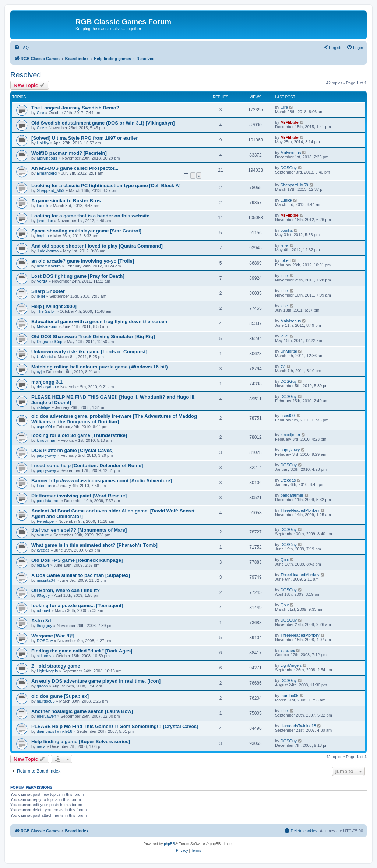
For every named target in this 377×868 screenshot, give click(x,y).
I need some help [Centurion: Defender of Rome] (87, 465)
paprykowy (47, 455)
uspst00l (44, 427)
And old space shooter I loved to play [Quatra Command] (97, 246)
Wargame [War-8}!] (53, 636)
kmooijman (47, 440)
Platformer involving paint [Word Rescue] (79, 496)
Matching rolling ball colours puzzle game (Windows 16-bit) (100, 367)
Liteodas (45, 486)
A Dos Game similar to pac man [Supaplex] (81, 575)
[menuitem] (21, 48)
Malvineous (47, 158)
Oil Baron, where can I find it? (66, 590)
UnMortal (45, 357)
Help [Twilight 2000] (54, 306)
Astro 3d (41, 621)
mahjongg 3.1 (47, 382)
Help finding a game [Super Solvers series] (81, 741)
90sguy (43, 595)
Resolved (26, 75)
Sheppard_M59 (51, 190)
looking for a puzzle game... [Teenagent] (77, 605)
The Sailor (46, 311)
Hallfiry (43, 143)
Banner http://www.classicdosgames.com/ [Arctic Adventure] (102, 481)
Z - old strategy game (56, 666)
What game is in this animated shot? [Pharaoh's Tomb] (94, 545)
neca (41, 746)
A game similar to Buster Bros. (67, 201)
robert (286, 260)
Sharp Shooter (48, 291)
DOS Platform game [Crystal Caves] (73, 450)
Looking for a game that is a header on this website (90, 216)
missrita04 (46, 580)
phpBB (169, 844)
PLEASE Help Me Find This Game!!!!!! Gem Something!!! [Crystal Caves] (115, 726)
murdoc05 (46, 701)
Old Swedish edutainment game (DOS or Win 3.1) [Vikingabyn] (103, 123)
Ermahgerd (47, 173)
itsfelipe (44, 407)
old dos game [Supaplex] (60, 696)
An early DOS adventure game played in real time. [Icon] (96, 681)
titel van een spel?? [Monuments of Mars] (79, 530)
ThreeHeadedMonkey (300, 510)
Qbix (285, 560)
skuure (43, 535)
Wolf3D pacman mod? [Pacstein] (69, 153)
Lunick (43, 206)
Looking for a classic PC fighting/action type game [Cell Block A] (106, 185)
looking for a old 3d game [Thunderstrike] (79, 435)
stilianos (44, 656)
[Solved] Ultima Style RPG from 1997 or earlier (85, 138)
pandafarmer (48, 501)
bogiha (43, 236)
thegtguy (45, 626)
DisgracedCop (50, 342)
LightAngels (47, 671)
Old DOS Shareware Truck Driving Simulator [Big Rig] (93, 337)
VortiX (42, 281)
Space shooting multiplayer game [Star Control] (86, 231)
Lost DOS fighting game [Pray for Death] (78, 276)
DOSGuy (289, 168)
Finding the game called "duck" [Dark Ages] (82, 651)
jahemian (45, 221)
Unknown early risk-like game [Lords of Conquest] (89, 352)
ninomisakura (49, 266)
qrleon (43, 686)
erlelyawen (47, 716)
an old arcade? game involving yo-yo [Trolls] (83, 261)
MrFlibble (290, 122)
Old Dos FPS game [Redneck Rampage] (77, 560)
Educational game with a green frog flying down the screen (99, 321)
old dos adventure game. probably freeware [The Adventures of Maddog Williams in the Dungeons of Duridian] (114, 419)
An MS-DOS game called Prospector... (75, 168)
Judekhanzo (48, 251)
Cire (40, 113)
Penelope (45, 521)
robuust (44, 610)
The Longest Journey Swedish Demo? (75, 108)
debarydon (46, 387)
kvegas (43, 550)
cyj (39, 372)
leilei (285, 245)
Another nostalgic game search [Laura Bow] (82, 711)
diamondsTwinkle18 (55, 731)
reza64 (43, 565)
